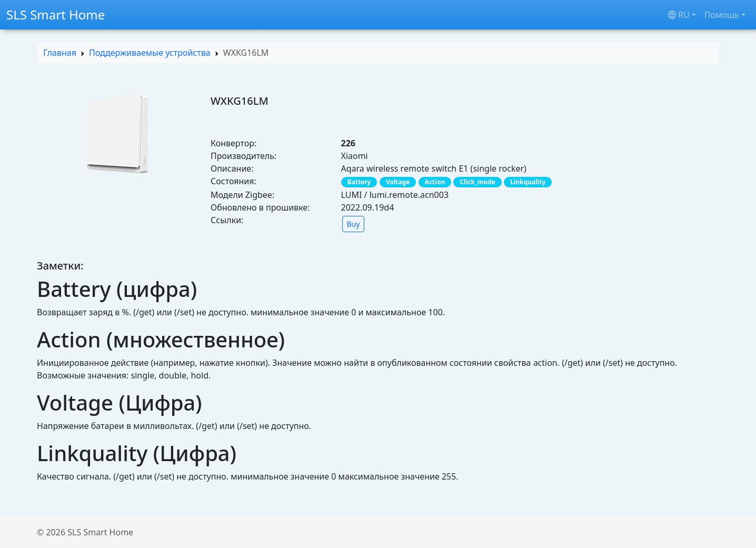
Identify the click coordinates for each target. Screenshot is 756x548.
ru (679, 15)
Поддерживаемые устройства (150, 53)
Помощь (722, 15)
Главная (60, 53)
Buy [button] (354, 224)
